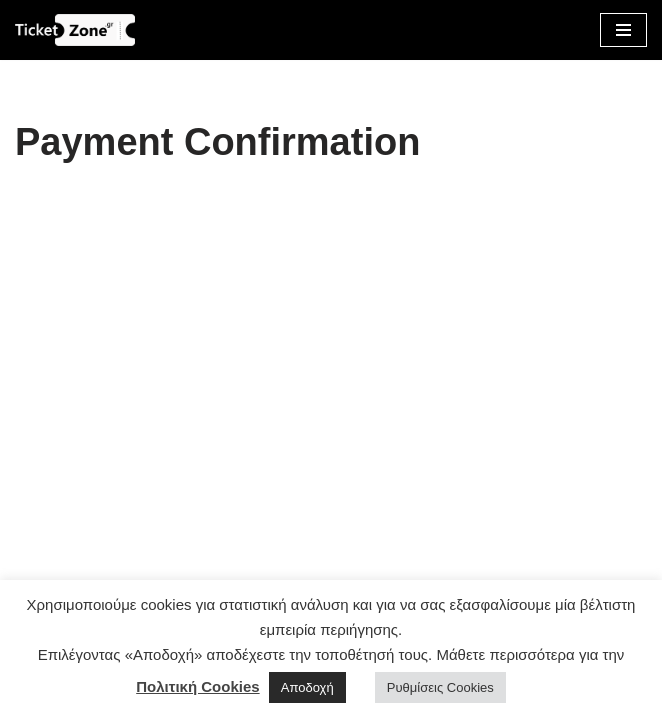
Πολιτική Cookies (197, 686)
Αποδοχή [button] (307, 687)
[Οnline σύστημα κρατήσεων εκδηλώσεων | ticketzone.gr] (75, 30)
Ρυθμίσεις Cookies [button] (440, 687)
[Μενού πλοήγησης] (623, 30)
